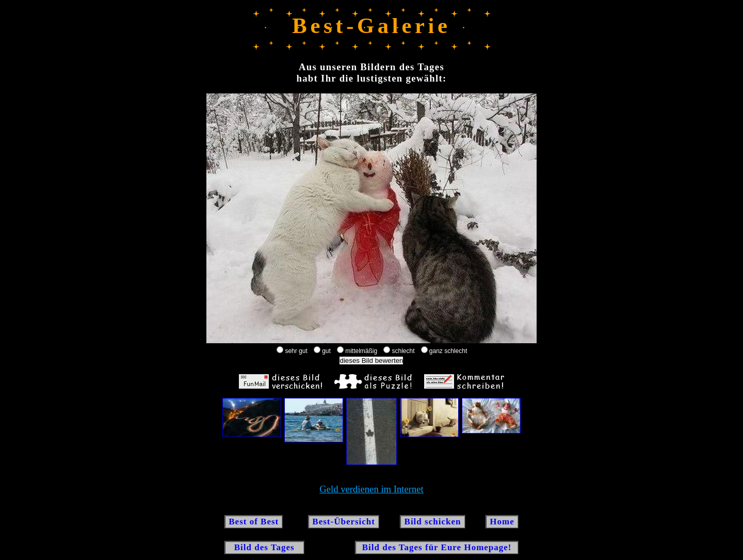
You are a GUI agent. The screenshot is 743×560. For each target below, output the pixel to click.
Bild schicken (432, 522)
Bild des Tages (264, 547)
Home (502, 522)
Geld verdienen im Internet (372, 489)
